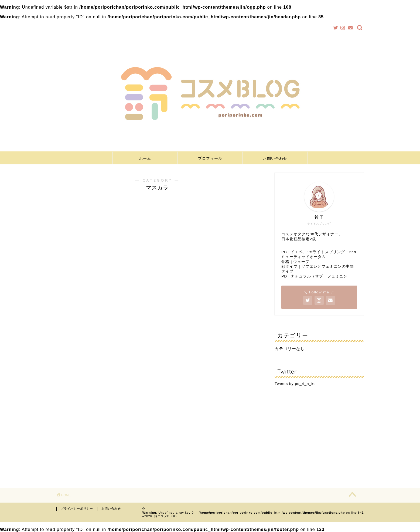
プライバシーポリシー (77, 509)
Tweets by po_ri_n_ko (295, 384)
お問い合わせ (275, 158)
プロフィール (210, 158)
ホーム (145, 158)
